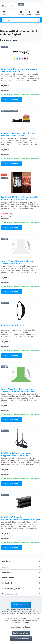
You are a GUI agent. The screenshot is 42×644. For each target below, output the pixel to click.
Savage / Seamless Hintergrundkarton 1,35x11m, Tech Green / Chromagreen (18, 390)
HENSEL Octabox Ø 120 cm (13, 325)
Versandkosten (7, 611)
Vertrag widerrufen (21, 605)
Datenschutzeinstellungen (21, 627)
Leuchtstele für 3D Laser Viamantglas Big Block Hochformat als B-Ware (20, 198)
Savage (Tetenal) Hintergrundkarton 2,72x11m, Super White (17, 262)
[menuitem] (4, 13)
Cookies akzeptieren (21, 633)
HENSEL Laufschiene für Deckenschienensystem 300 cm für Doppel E (21, 518)
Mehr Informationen (21, 623)
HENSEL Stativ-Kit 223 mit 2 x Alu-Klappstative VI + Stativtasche (16, 454)
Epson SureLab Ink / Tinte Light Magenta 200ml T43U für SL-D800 (19, 70)
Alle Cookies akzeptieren (21, 639)
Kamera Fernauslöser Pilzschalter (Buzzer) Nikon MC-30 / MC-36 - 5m (20, 134)
